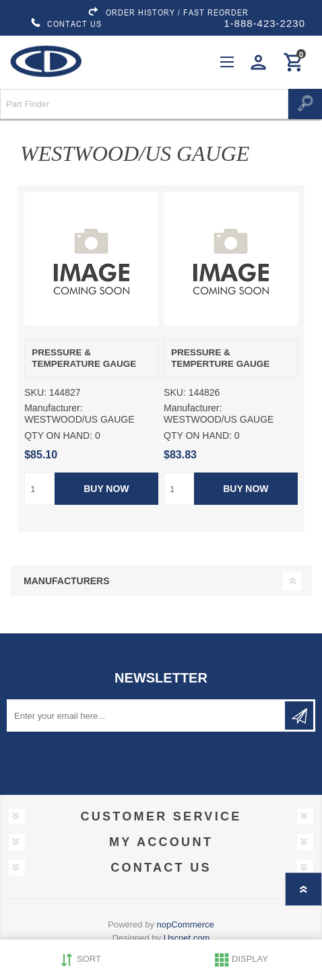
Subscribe (299, 715)
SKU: (35, 392)
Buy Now (106, 489)
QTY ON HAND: (58, 435)
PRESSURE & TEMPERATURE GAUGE (84, 358)
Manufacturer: (53, 408)
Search (305, 104)
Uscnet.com (187, 938)
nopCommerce (186, 924)
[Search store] (144, 104)
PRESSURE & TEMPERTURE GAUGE (220, 358)
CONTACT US (66, 24)
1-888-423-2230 (264, 23)
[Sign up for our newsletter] (147, 715)
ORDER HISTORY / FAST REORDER (168, 12)
